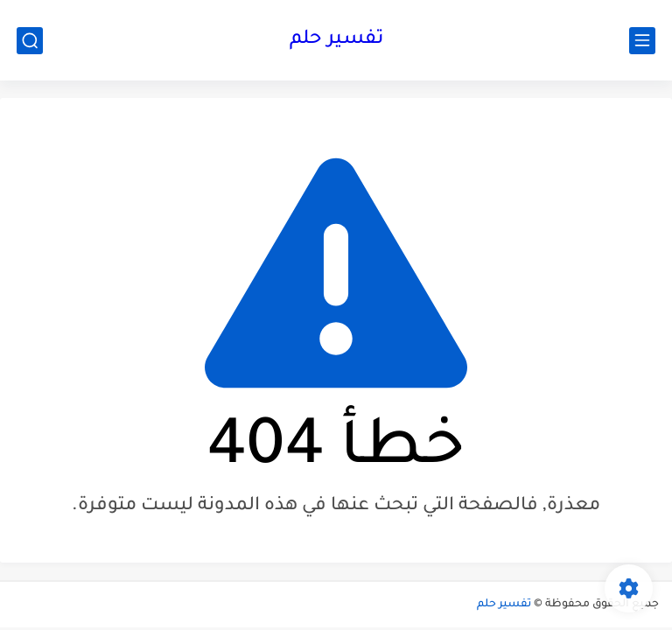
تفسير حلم (336, 40)
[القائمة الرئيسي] (642, 41)
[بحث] (30, 41)
